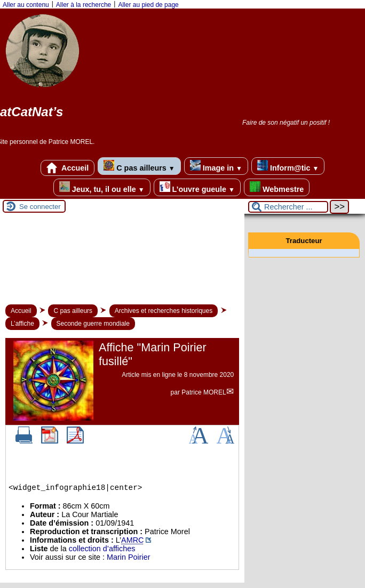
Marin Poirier (129, 557)
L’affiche (22, 324)
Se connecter (40, 207)
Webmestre (277, 187)
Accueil (68, 168)
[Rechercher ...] (288, 207)
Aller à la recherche (84, 5)
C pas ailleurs (139, 166)
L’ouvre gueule (197, 187)
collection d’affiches (102, 549)
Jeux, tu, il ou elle (102, 187)
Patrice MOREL (204, 392)
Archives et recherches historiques (164, 311)
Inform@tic (288, 166)
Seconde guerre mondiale (93, 324)
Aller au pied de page (148, 5)
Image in (216, 166)
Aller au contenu (26, 5)
